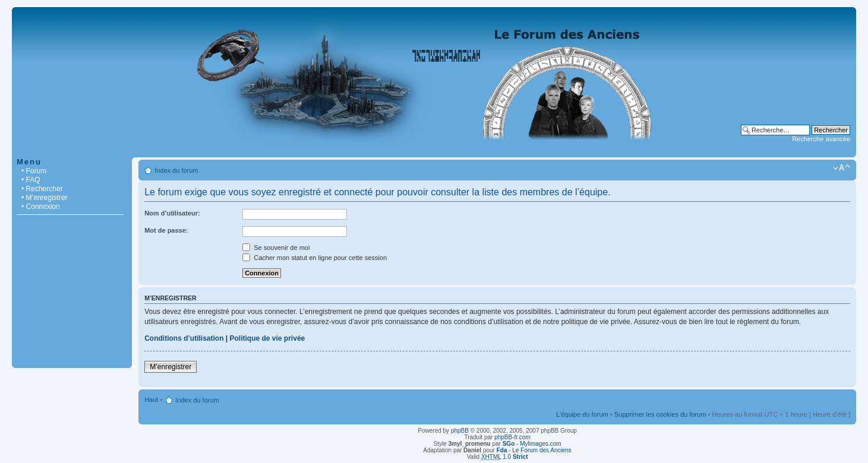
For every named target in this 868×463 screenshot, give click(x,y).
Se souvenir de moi (276, 248)
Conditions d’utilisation (184, 338)
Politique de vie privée (268, 338)
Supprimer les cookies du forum (660, 414)
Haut (151, 399)
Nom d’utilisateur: (172, 213)
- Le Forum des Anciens (534, 450)
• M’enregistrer (45, 198)
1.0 (505, 457)
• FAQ (31, 180)
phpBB (460, 431)
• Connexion (41, 207)
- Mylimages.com (532, 444)
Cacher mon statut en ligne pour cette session (315, 258)
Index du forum (176, 170)
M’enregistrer (171, 367)
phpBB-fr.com (512, 437)
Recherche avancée (821, 139)
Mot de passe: (166, 230)
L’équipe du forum (582, 414)
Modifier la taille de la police (842, 168)
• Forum (34, 171)
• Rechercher (42, 189)
